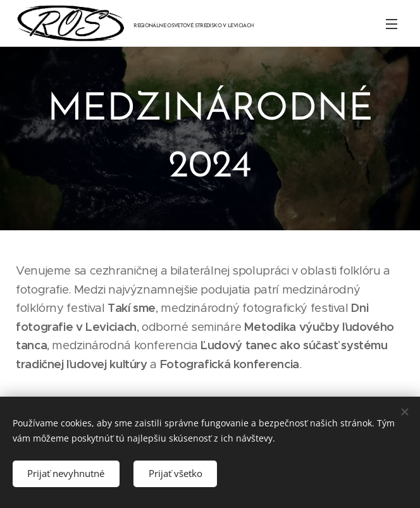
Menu (392, 24)
